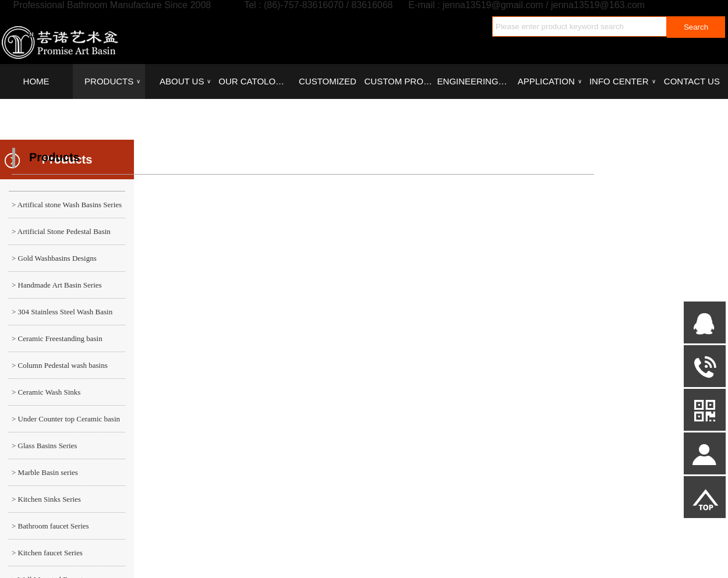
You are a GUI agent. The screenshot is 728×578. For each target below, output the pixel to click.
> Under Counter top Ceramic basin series (64, 423)
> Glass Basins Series (44, 446)
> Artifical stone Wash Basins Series (67, 205)
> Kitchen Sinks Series (46, 499)
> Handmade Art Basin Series (57, 285)
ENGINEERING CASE (473, 81)
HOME (36, 81)
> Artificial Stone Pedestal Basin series (60, 236)
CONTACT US (692, 81)
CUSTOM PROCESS (400, 81)
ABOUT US (185, 81)
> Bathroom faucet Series (50, 526)
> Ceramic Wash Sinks (46, 392)
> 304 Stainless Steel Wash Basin (62, 312)
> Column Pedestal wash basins (60, 365)
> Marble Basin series (45, 472)
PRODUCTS (112, 81)
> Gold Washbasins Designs (54, 258)
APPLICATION (550, 81)
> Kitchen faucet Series (47, 553)
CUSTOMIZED (328, 81)
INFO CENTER (622, 81)
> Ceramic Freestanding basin (57, 338)
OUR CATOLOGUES (255, 81)
